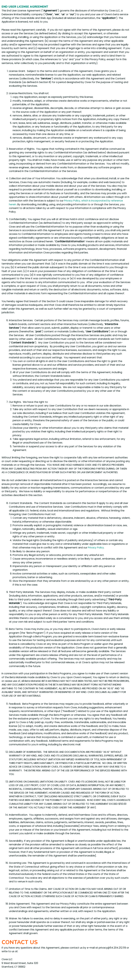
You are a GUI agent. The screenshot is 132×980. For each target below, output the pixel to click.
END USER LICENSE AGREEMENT (25, 7)
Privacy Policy (96, 548)
